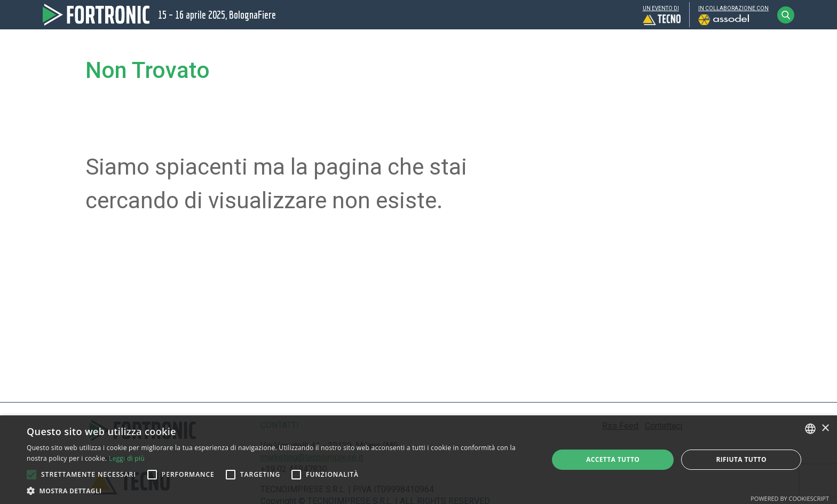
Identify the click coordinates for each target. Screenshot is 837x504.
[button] (31, 475)
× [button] (825, 428)
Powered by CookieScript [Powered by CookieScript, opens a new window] (790, 498)
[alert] (418, 460)
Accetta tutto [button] (613, 459)
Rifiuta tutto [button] (741, 459)
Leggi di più (127, 458)
